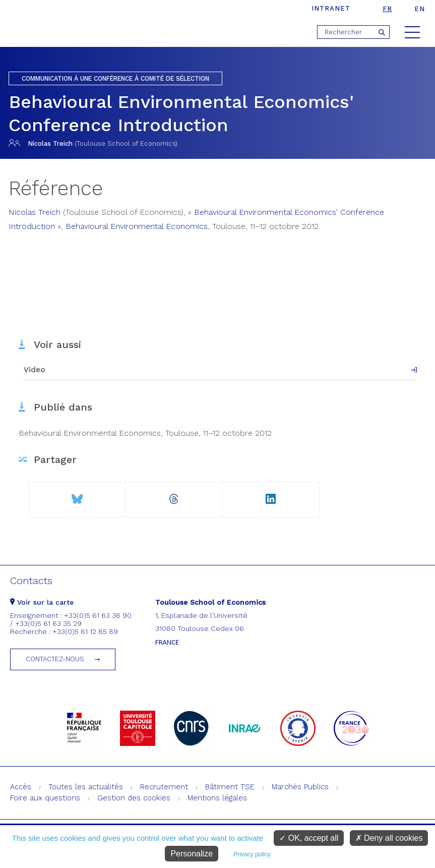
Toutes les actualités (86, 787)
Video (34, 370)
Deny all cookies (389, 838)
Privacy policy (252, 854)
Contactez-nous (55, 659)
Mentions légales (217, 798)
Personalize (192, 854)
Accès (21, 787)
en (420, 9)
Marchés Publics (300, 787)
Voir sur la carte (42, 602)
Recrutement (164, 787)
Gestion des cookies (134, 798)
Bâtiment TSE (230, 787)
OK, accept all (309, 838)
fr (387, 9)
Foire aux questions (45, 798)
